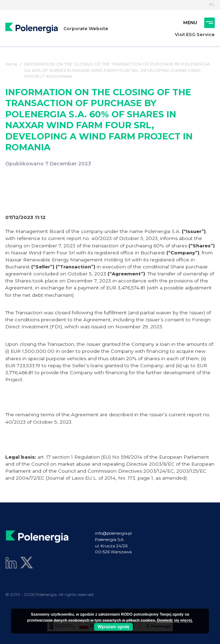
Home (11, 64)
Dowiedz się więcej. (175, 620)
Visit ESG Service (195, 35)
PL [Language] (212, 5)
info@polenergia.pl (113, 533)
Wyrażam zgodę (114, 627)
